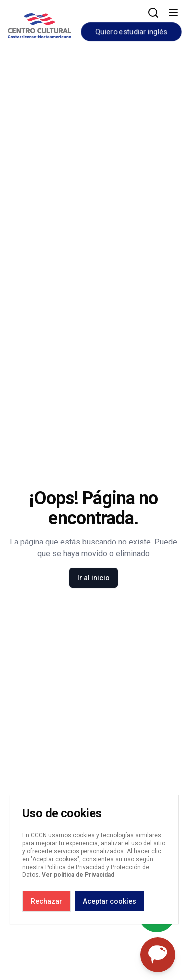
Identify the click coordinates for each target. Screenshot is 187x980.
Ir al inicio (93, 578)
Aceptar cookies (109, 901)
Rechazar (47, 901)
